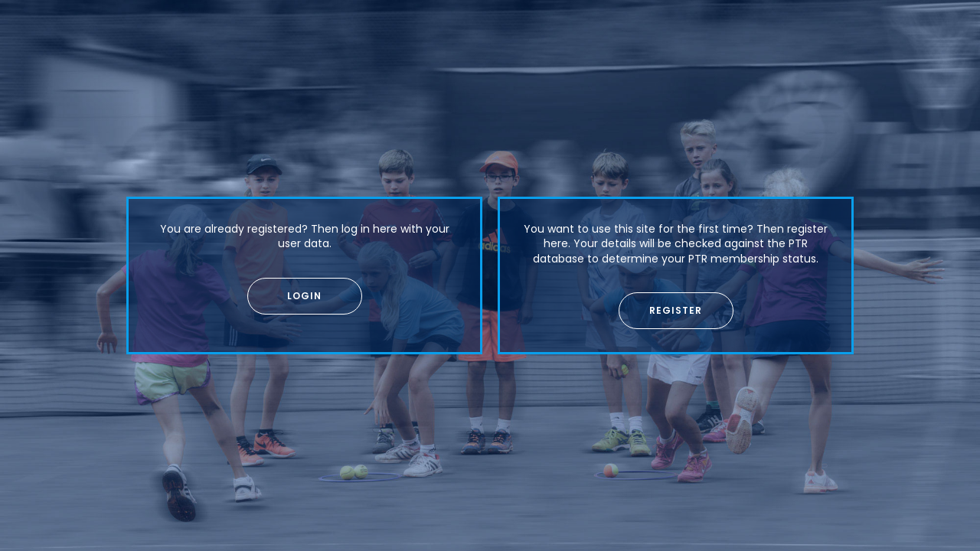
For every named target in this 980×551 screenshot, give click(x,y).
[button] (305, 296)
